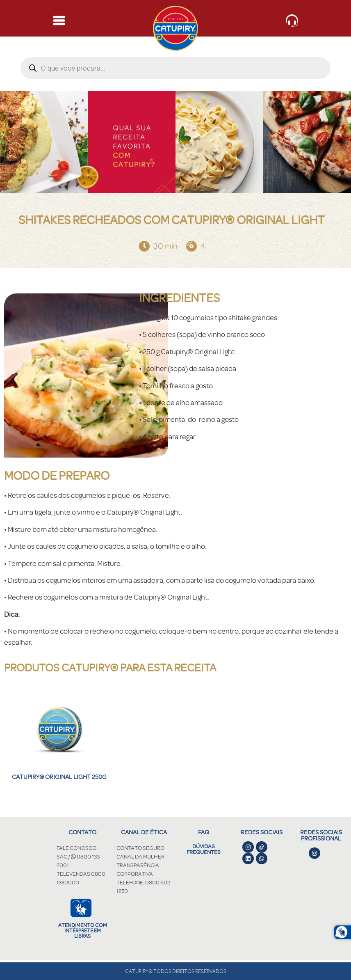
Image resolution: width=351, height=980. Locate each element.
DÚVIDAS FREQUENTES (204, 849)
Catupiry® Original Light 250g (59, 777)
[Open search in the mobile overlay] (175, 68)
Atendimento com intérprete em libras (83, 930)
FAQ (204, 832)
